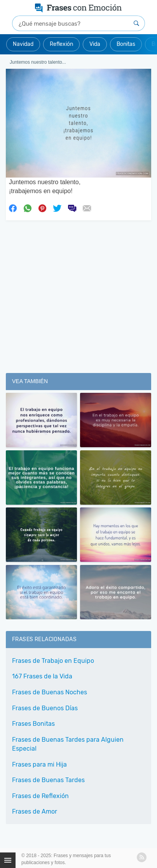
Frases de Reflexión (40, 796)
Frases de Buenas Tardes (48, 780)
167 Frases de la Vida (42, 676)
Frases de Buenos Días (45, 708)
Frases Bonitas (33, 724)
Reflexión (61, 44)
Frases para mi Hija (39, 764)
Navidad (23, 44)
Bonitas (126, 44)
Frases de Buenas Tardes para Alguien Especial (68, 744)
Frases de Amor (35, 811)
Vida (95, 44)
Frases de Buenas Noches (50, 692)
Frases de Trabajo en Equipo (53, 661)
